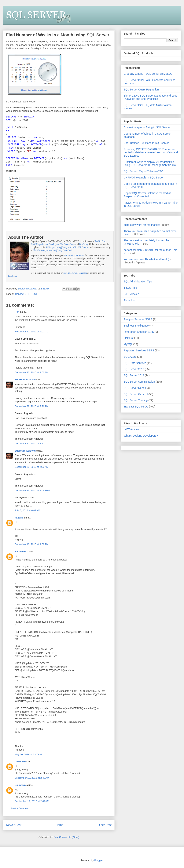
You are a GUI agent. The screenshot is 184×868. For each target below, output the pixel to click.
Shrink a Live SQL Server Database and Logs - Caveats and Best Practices (151, 97)
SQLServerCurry (67, 244)
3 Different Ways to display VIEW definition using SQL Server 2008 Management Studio (150, 164)
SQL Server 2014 (134, 375)
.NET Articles (131, 294)
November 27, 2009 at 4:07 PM (32, 332)
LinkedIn (83, 273)
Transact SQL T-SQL (26, 294)
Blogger (98, 860)
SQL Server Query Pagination (141, 90)
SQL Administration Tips (138, 281)
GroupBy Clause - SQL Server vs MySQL (148, 74)
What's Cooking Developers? (141, 436)
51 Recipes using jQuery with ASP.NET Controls (68, 247)
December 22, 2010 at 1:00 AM (31, 372)
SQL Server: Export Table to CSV (143, 171)
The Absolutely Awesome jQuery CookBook (53, 250)
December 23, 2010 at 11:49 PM (32, 490)
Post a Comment (20, 808)
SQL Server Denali (135, 388)
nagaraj (19, 518)
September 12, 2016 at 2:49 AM (32, 801)
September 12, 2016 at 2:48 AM (32, 778)
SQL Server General (136, 394)
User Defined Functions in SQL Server (146, 143)
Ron (17, 312)
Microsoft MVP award (74, 256)
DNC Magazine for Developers (45, 244)
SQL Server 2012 (134, 369)
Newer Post (14, 825)
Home (60, 825)
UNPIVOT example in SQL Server (144, 178)
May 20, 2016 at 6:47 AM (28, 754)
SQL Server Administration (139, 382)
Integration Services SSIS (139, 332)
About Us (129, 300)
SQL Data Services (135, 363)
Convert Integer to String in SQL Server (147, 127)
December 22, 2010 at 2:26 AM (31, 406)
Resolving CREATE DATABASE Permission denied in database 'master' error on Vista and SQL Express (151, 152)
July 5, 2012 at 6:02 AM (27, 510)
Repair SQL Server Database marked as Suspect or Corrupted (147, 195)
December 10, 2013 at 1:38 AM (31, 544)
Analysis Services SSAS (138, 319)
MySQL (128, 344)
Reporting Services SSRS (139, 350)
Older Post (105, 825)
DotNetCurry (101, 241)
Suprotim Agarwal (25, 379)
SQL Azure (130, 357)
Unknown (20, 761)
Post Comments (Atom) (66, 837)
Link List (129, 338)
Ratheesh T (21, 551)
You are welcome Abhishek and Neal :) (146, 259)
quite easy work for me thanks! (142, 225)
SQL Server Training (136, 400)
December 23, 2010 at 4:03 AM (31, 467)
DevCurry (84, 244)
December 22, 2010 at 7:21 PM (32, 444)
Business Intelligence (136, 326)
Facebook (12, 276)
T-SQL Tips (130, 288)
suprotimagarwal (70, 273)
